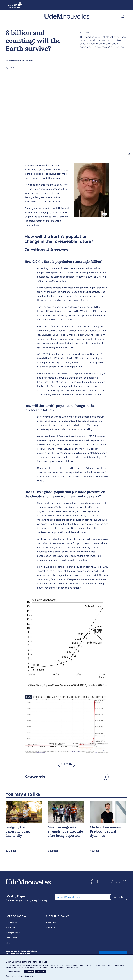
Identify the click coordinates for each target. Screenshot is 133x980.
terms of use (30, 976)
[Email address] (82, 898)
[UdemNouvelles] (67, 17)
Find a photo (11, 929)
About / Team (52, 923)
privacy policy (17, 976)
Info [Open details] (129, 154)
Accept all (41, 972)
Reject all (29, 972)
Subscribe (118, 898)
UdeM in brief (11, 939)
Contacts (9, 944)
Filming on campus (13, 934)
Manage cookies (15, 972)
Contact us (51, 929)
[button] (124, 17)
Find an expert (12, 923)
